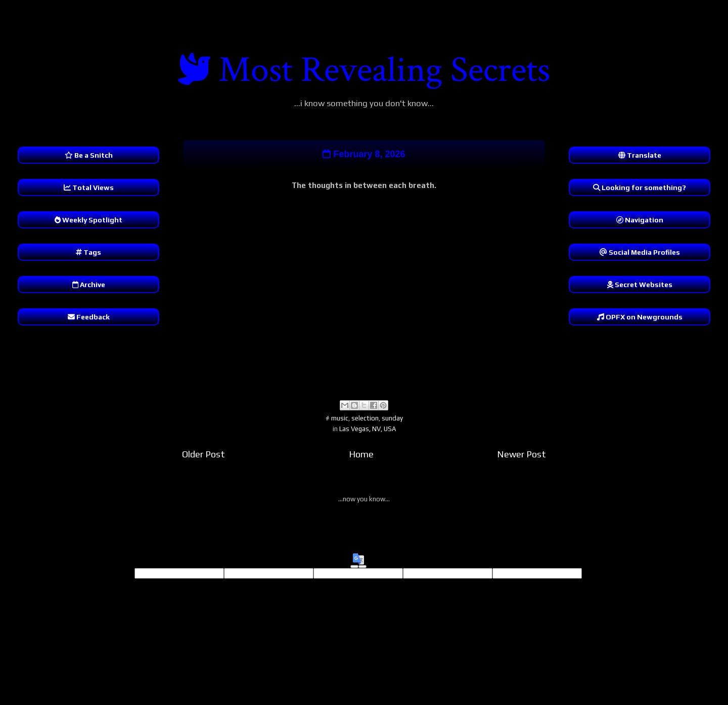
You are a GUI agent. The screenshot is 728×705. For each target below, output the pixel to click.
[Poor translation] (362, 567)
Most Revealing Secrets (384, 70)
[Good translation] (354, 567)
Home (361, 454)
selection (365, 418)
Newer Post (521, 454)
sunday (392, 418)
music (340, 418)
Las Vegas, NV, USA (368, 429)
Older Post (203, 454)
